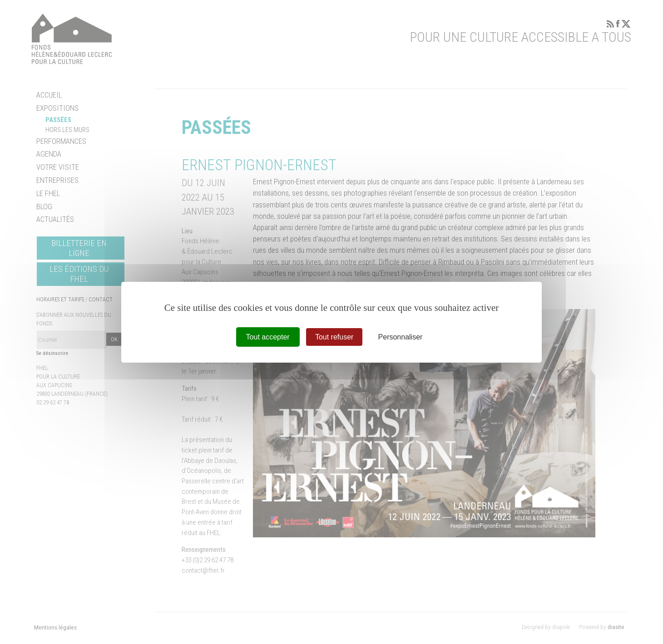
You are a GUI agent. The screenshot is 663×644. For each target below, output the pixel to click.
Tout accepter (268, 337)
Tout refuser (334, 337)
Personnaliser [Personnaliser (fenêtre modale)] (401, 337)
